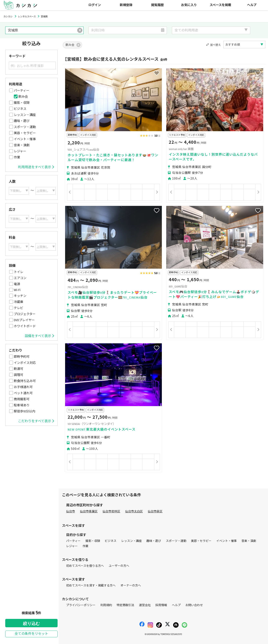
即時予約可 (22, 357)
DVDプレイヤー (24, 320)
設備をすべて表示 (39, 336)
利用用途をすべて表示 (36, 167)
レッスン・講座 (25, 115)
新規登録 (126, 5)
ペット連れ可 (23, 393)
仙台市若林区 (111, 511)
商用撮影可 (22, 399)
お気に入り (189, 5)
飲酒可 (19, 369)
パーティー (22, 91)
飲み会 (23, 97)
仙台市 (71, 511)
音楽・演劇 (22, 145)
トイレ (19, 272)
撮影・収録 (22, 103)
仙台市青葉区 (89, 511)
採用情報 (161, 605)
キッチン (20, 296)
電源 (17, 284)
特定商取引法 (125, 605)
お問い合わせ (194, 605)
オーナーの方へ (131, 586)
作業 (17, 157)
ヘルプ (252, 5)
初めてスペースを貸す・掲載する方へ (91, 586)
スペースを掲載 (220, 5)
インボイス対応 (25, 363)
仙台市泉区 (155, 511)
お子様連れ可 (23, 387)
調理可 (19, 375)
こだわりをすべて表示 (36, 421)
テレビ (19, 308)
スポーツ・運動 (25, 127)
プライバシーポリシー (81, 605)
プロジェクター (25, 314)
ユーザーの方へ (119, 566)
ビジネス (20, 109)
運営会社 (145, 605)
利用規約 (106, 605)
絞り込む (31, 623)
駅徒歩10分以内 (24, 411)
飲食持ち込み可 (25, 381)
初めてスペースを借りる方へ (85, 566)
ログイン (95, 5)
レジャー (20, 151)
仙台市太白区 (134, 511)
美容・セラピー (25, 133)
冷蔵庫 (19, 302)
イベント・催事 (25, 139)
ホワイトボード (25, 326)
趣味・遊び (22, 121)
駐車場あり (22, 405)
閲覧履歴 (157, 5)
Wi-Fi (17, 290)
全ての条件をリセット (31, 634)
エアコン (20, 278)
